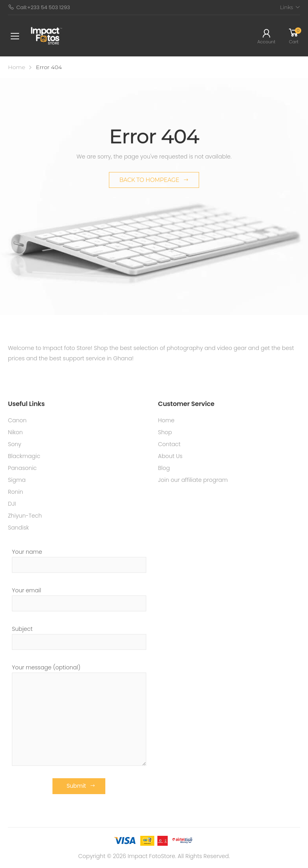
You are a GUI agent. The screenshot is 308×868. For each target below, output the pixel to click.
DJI (12, 504)
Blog (164, 468)
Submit (76, 786)
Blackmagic (24, 456)
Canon (17, 420)
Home (16, 67)
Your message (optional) (79, 715)
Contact (169, 444)
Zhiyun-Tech (25, 516)
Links (286, 7)
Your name (79, 560)
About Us (170, 456)
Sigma (17, 480)
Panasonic (22, 468)
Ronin (15, 492)
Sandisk (18, 528)
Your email (79, 599)
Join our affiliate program (193, 480)
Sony (15, 444)
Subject (79, 637)
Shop (165, 432)
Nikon (15, 432)
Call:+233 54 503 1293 (39, 7)
